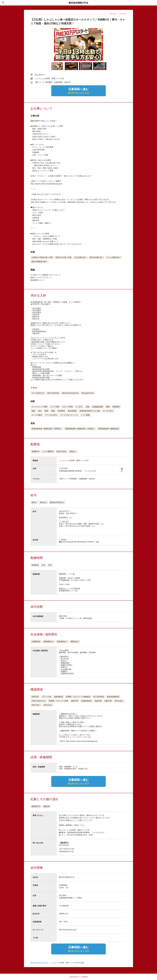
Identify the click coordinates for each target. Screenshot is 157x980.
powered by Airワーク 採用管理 (79, 977)
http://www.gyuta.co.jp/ (68, 930)
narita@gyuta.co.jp (66, 851)
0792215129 (64, 845)
